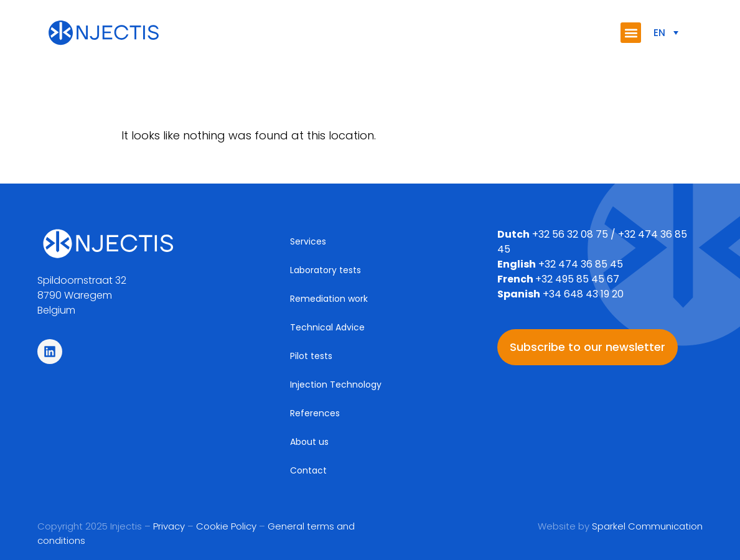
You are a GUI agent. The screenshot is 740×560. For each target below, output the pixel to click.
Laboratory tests (326, 270)
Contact (308, 470)
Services (308, 241)
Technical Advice (327, 327)
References (315, 413)
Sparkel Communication (647, 526)
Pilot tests (311, 356)
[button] (631, 33)
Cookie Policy (226, 526)
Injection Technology (336, 385)
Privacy (169, 526)
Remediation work (329, 299)
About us (309, 442)
